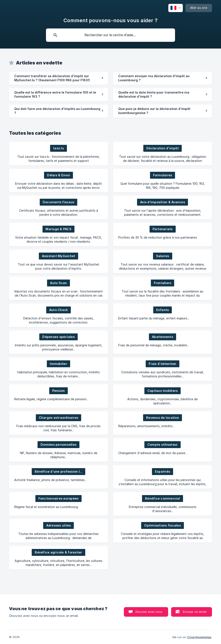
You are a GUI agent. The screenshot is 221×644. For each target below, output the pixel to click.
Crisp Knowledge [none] (199, 637)
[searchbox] (110, 35)
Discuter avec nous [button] (149, 612)
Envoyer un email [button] (195, 612)
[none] (176, 8)
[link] (58, 78)
